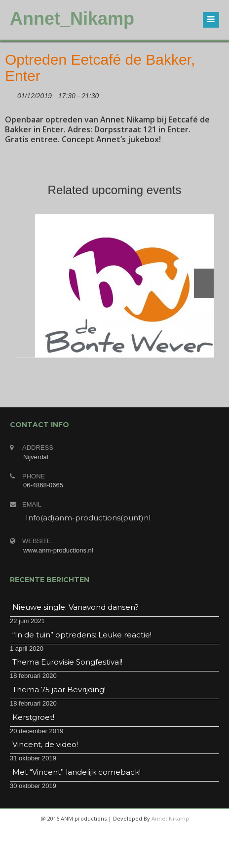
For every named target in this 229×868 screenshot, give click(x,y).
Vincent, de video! (45, 744)
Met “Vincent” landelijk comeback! (76, 772)
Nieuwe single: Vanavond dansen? (76, 607)
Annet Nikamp (170, 818)
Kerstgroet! (33, 717)
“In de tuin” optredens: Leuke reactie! (82, 635)
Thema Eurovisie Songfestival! (67, 662)
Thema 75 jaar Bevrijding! (59, 690)
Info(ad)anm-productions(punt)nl (88, 518)
